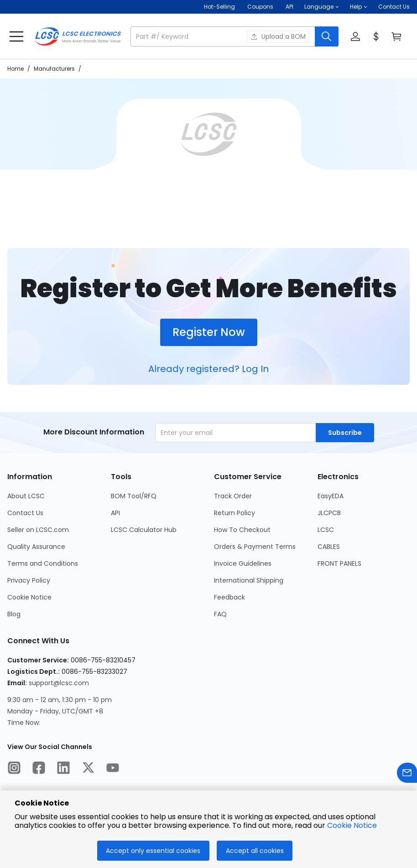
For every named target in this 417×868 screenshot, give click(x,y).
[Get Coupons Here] (260, 7)
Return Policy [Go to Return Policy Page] (235, 513)
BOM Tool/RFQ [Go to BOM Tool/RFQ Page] (134, 496)
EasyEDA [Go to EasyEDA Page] (331, 496)
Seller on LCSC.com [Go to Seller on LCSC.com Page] (38, 530)
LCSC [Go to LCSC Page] (326, 530)
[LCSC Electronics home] (78, 36)
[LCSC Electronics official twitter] (88, 769)
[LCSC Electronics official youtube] (113, 769)
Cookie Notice (352, 825)
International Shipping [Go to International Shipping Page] (249, 580)
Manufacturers (54, 69)
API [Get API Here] (289, 7)
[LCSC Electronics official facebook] (39, 769)
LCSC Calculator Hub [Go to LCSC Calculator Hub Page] (144, 530)
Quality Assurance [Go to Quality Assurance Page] (36, 547)
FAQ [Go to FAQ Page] (220, 614)
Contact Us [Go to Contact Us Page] (25, 513)
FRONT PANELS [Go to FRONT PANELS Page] (339, 563)
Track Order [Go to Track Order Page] (233, 496)
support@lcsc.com (59, 683)
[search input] (224, 36)
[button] (322, 7)
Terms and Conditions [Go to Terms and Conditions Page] (43, 563)
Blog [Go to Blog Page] (14, 614)
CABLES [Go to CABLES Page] (329, 547)
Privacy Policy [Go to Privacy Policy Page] (29, 580)
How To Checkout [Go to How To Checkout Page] (242, 530)
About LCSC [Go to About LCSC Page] (26, 496)
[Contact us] (407, 774)
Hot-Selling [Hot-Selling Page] (220, 7)
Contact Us (394, 7)
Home (16, 69)
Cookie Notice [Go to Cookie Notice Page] (29, 597)
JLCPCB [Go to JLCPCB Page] (329, 513)
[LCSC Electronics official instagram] (14, 769)
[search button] (327, 36)
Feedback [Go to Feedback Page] (229, 597)
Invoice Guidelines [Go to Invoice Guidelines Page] (243, 563)
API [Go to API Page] (115, 513)
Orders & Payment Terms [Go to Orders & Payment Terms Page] (255, 547)
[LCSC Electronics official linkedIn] (63, 769)
